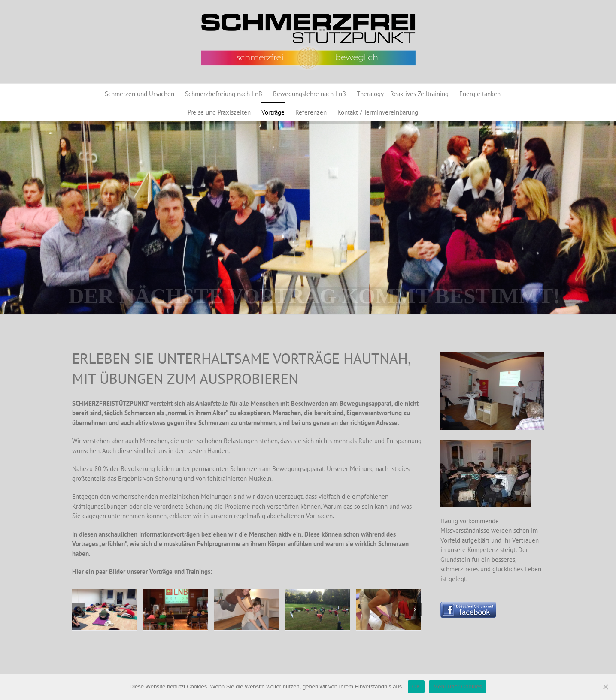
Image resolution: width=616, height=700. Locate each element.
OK (416, 686)
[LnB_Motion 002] (246, 610)
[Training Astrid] (388, 610)
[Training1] (104, 610)
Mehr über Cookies (458, 686)
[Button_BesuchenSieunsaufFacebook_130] (468, 605)
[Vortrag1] (176, 610)
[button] (79, 609)
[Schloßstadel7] (318, 610)
